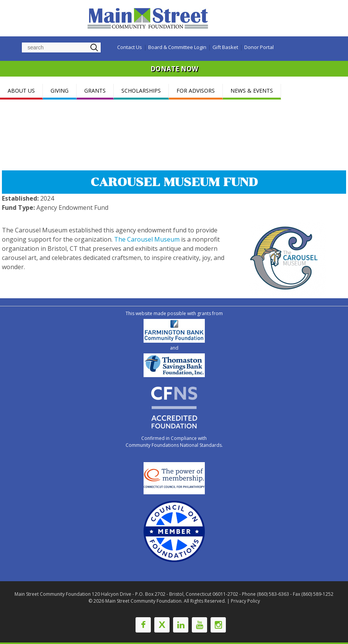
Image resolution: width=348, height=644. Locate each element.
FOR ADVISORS (196, 91)
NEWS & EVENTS (252, 91)
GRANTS (95, 91)
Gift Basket (225, 47)
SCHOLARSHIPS (141, 91)
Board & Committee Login (177, 47)
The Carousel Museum (147, 239)
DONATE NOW (174, 69)
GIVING (60, 91)
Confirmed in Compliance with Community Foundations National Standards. (174, 442)
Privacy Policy (245, 601)
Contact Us (130, 47)
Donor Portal (259, 47)
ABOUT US (21, 91)
